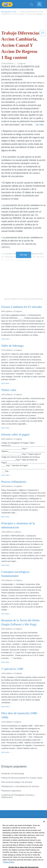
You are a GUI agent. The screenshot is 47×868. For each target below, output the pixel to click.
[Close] (44, 827)
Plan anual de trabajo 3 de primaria (17, 782)
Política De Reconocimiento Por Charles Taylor (22, 778)
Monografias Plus (9, 12)
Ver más (24, 255)
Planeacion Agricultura (11, 791)
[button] (43, 46)
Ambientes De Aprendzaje (13, 774)
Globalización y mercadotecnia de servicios (20, 786)
